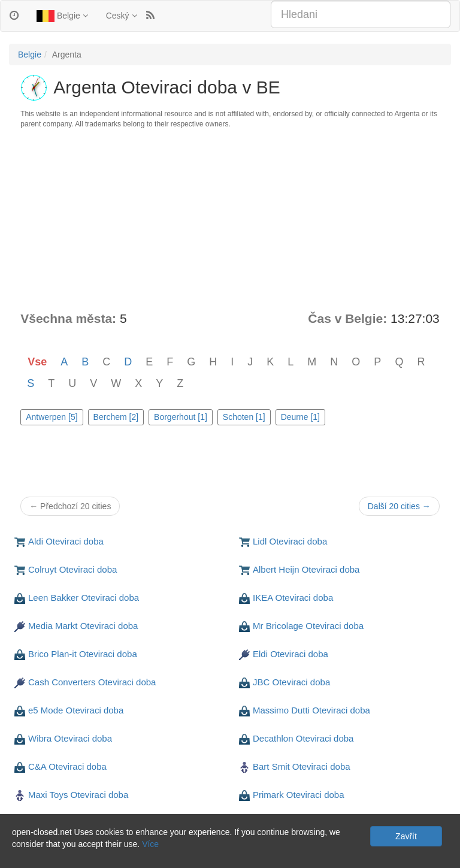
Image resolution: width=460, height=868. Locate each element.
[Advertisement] (230, 220)
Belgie (62, 16)
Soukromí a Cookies (47, 856)
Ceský (122, 16)
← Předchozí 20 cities (70, 506)
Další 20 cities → (399, 506)
